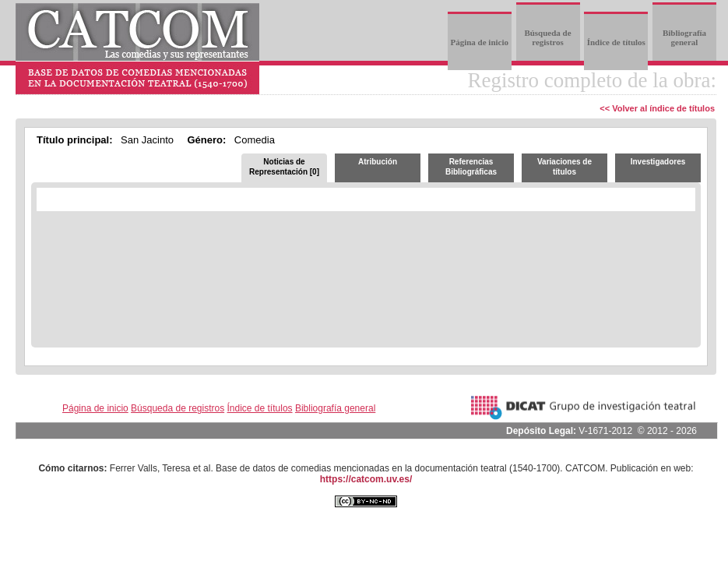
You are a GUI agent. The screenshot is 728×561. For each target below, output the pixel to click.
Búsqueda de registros (547, 37)
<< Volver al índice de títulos (657, 108)
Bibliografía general (684, 37)
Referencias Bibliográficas (471, 167)
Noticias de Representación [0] (284, 167)
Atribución (378, 162)
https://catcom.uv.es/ (366, 479)
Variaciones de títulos (564, 167)
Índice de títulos (616, 42)
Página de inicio (479, 42)
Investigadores (658, 162)
